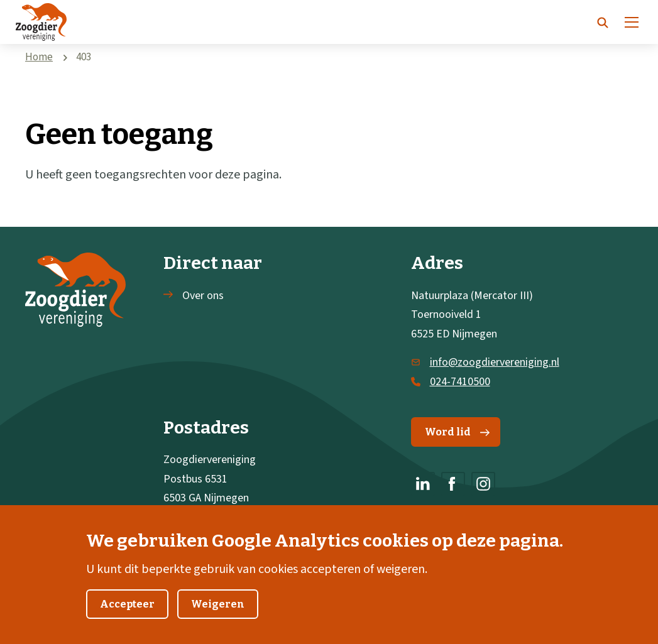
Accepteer (127, 614)
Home (39, 57)
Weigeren (218, 614)
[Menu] (632, 22)
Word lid (457, 432)
